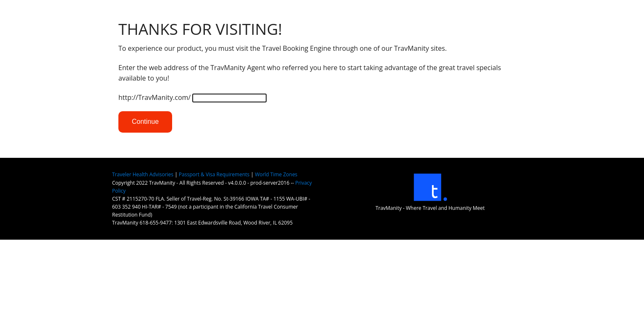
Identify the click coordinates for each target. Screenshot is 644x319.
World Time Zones (276, 174)
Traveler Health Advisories (143, 174)
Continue (145, 122)
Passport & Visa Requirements (214, 174)
